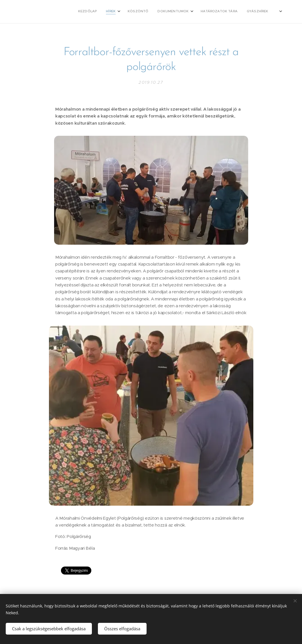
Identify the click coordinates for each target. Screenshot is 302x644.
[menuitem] (174, 12)
